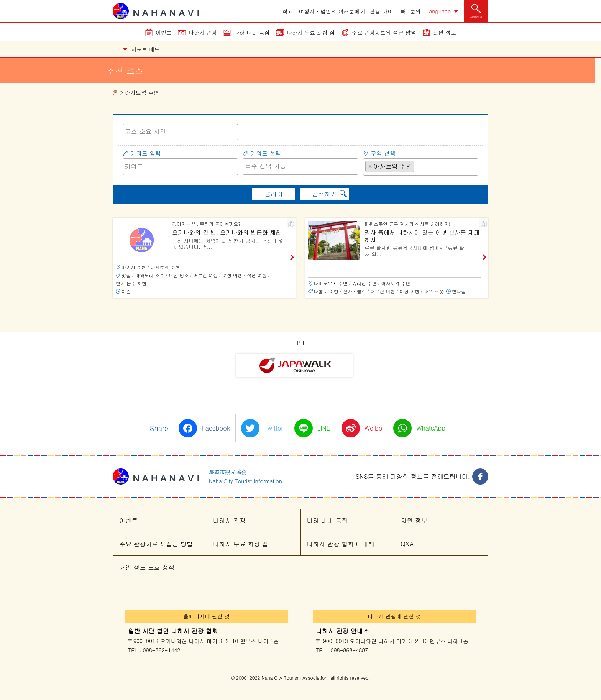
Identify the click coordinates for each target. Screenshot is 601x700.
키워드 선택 (266, 153)
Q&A (407, 544)
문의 (415, 11)
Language (438, 11)
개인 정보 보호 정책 (147, 567)
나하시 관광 (203, 32)
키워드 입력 (146, 153)
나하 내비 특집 (252, 32)
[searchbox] (180, 131)
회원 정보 (445, 32)
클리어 (274, 194)
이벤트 (164, 32)
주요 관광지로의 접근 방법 (384, 32)
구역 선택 (383, 153)
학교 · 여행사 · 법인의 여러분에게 (324, 11)
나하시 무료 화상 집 (311, 32)
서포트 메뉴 (141, 49)
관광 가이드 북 (388, 11)
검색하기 (324, 194)
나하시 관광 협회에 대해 (341, 544)
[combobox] (180, 132)
